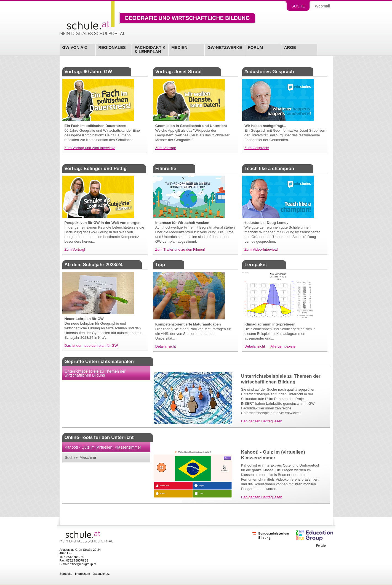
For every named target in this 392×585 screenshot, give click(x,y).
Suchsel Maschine (81, 457)
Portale (321, 546)
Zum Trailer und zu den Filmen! (180, 249)
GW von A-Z (75, 47)
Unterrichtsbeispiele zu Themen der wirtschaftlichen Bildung (95, 373)
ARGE (290, 47)
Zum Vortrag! (166, 148)
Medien (179, 47)
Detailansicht (166, 346)
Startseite (66, 574)
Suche (298, 6)
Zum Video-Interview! (261, 249)
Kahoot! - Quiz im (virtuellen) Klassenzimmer (103, 447)
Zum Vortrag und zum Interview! (90, 148)
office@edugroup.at (83, 564)
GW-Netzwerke (225, 47)
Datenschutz (101, 574)
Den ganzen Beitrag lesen (262, 421)
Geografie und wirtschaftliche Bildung (187, 18)
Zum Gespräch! (257, 148)
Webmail (322, 6)
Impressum (82, 574)
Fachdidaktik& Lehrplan (150, 49)
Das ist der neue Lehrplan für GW (91, 346)
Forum (256, 47)
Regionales (112, 47)
